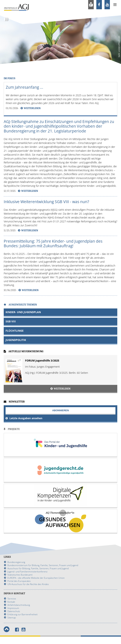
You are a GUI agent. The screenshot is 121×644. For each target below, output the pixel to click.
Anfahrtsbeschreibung (19, 605)
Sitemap (12, 618)
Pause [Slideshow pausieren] (6, 19)
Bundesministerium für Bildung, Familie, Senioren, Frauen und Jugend (43, 565)
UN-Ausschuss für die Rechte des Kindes (28, 584)
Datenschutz (14, 611)
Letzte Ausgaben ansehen (24, 418)
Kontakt (11, 602)
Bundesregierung (16, 562)
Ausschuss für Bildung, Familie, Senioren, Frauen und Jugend (38, 568)
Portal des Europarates (19, 581)
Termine (12, 599)
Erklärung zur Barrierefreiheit (22, 614)
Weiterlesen (31, 108)
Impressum (13, 608)
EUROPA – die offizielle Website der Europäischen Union (36, 578)
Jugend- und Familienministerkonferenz (27, 572)
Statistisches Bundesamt (20, 575)
